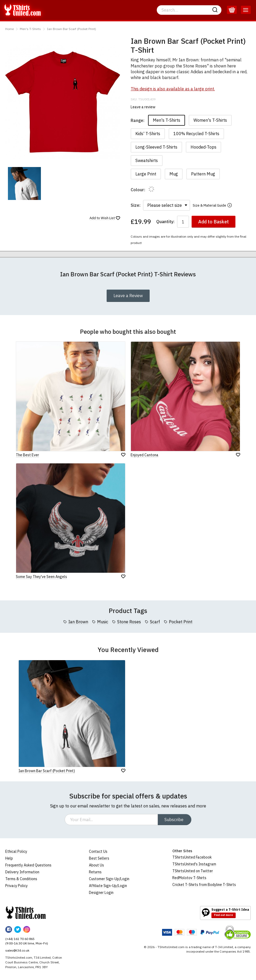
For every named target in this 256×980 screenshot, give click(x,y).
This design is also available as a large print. (173, 89)
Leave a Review (128, 296)
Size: (136, 205)
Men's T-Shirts (30, 29)
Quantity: (165, 222)
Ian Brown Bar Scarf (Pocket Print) (72, 29)
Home (10, 29)
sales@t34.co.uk (17, 950)
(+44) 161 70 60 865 (20, 939)
